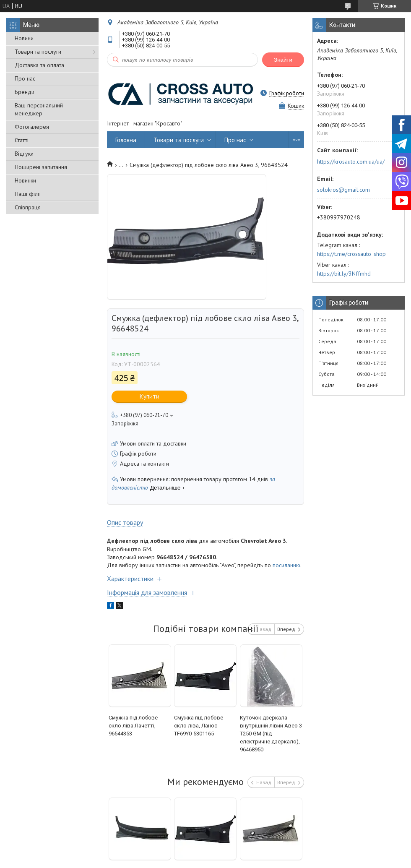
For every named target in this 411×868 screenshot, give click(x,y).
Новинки (25, 180)
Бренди (25, 92)
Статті (22, 140)
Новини (24, 38)
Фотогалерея (32, 127)
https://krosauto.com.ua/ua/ (351, 162)
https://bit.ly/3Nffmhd (344, 274)
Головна (126, 140)
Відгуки (24, 154)
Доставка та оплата (39, 65)
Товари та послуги (38, 52)
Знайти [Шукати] (283, 60)
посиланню (286, 565)
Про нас (25, 78)
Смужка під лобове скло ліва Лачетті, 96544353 (133, 726)
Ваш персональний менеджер (39, 109)
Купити (150, 396)
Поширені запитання (41, 167)
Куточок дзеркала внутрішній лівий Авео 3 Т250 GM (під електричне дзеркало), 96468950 (271, 734)
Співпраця (28, 207)
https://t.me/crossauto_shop (351, 254)
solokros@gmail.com (343, 190)
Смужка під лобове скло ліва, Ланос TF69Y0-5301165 (199, 726)
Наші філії (28, 194)
